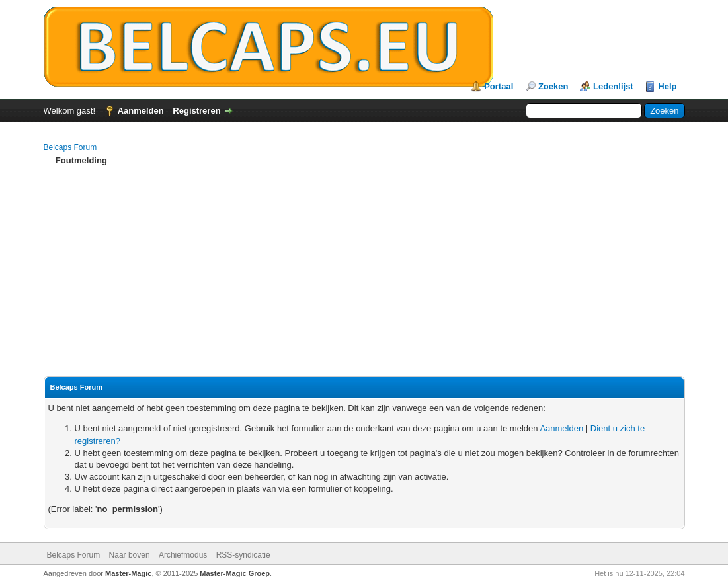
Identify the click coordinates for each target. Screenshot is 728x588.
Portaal (499, 86)
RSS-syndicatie (243, 555)
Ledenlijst (613, 86)
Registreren (196, 111)
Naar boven (130, 555)
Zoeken (553, 86)
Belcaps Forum (70, 147)
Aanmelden (141, 111)
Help (667, 86)
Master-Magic (128, 573)
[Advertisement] (364, 272)
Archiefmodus (183, 555)
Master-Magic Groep (235, 573)
